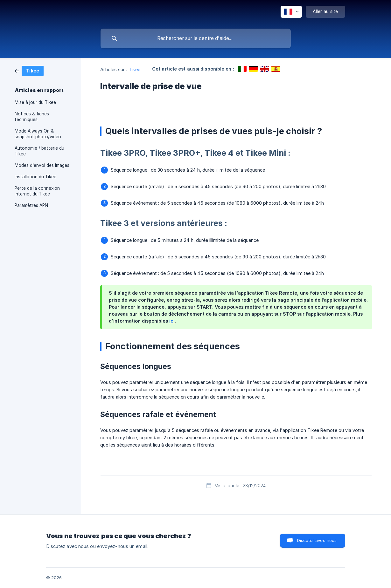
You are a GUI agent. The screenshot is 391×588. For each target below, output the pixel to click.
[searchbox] (196, 38)
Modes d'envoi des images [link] (42, 165)
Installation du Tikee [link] (35, 177)
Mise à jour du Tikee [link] (35, 102)
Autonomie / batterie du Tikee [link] (39, 151)
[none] (291, 12)
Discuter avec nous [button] (317, 540)
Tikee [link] (135, 69)
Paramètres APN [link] (31, 205)
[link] (29, 70)
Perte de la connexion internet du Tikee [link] (37, 191)
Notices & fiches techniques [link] (32, 117)
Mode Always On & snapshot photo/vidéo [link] (38, 134)
